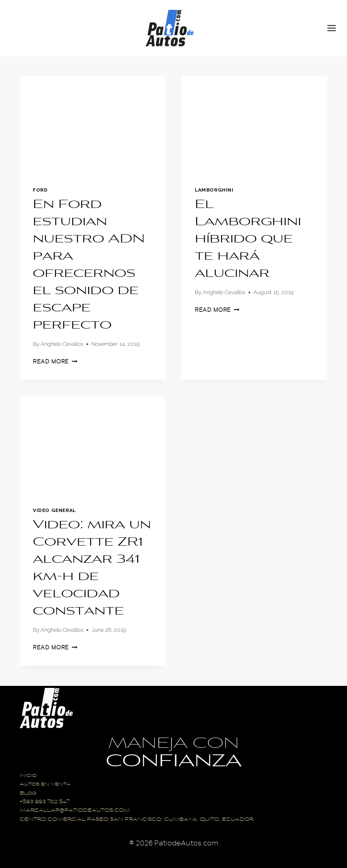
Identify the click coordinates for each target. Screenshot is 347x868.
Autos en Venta (45, 785)
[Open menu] (335, 28)
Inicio (28, 776)
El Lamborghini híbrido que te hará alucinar (248, 240)
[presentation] (92, 124)
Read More (55, 362)
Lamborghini (214, 190)
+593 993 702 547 (45, 802)
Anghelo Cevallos (62, 344)
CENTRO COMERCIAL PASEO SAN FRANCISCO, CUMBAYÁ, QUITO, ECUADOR (137, 820)
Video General (54, 510)
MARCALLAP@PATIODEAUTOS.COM (75, 811)
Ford (40, 190)
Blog (28, 794)
